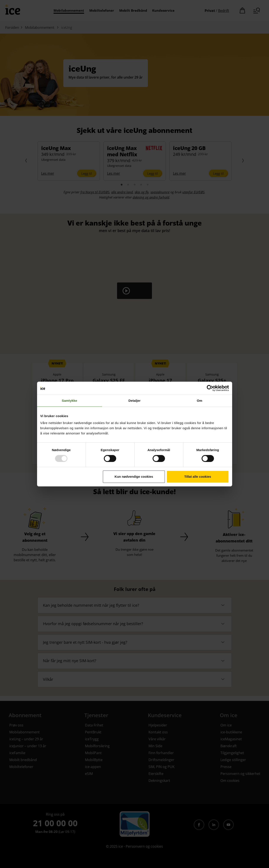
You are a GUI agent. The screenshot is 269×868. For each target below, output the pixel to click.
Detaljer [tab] (135, 401)
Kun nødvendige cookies (134, 477)
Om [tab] (200, 401)
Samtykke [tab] (69, 401)
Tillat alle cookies (198, 477)
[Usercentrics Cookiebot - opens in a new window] (210, 388)
